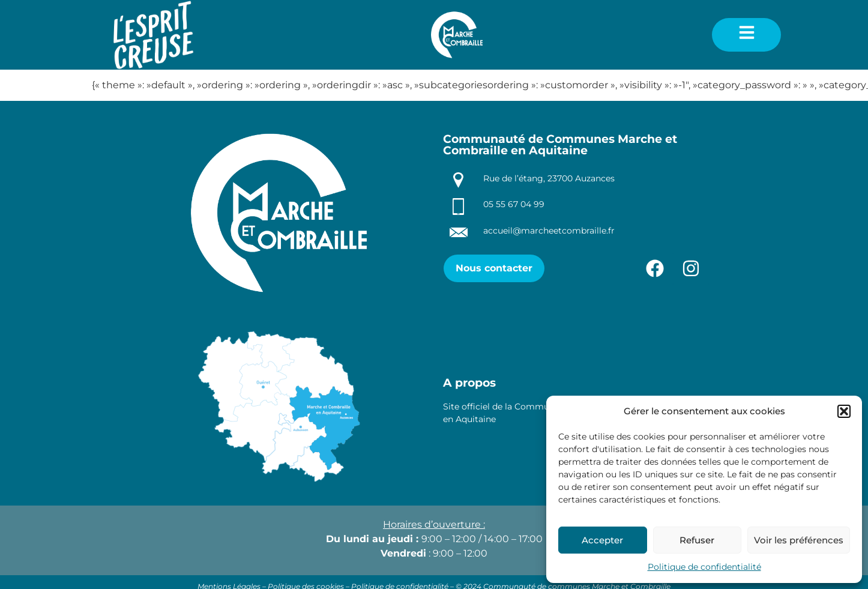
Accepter (602, 540)
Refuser (697, 540)
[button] (844, 411)
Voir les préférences (799, 540)
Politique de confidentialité (704, 567)
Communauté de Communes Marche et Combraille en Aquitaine (560, 145)
